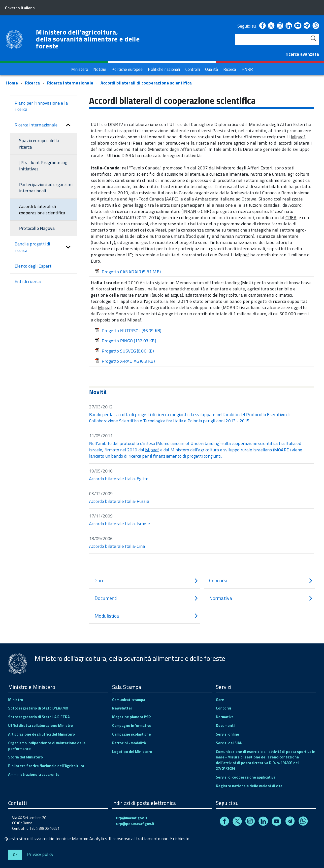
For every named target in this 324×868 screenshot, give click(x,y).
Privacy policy (40, 854)
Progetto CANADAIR (128, 272)
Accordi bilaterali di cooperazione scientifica (146, 83)
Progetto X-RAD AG (125, 361)
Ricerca (32, 83)
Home (12, 83)
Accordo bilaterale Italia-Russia (119, 501)
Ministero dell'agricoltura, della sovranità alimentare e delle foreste (88, 39)
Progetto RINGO (125, 341)
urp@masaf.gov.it (132, 818)
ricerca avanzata (302, 54)
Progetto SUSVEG (124, 351)
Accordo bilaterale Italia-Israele (119, 524)
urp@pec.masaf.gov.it (135, 824)
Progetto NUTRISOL (128, 331)
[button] (68, 125)
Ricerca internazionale (70, 83)
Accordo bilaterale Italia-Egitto (119, 479)
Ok (15, 855)
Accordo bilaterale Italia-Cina (117, 546)
